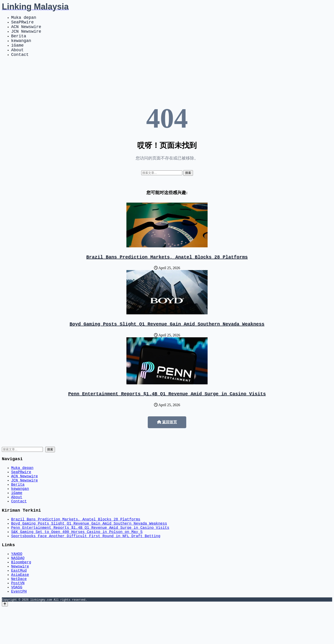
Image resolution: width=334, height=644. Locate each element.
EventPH (19, 627)
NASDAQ (18, 586)
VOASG (17, 622)
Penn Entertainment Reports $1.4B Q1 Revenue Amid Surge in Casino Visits (167, 405)
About (17, 57)
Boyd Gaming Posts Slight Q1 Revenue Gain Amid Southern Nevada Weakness (167, 334)
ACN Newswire (26, 29)
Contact (20, 63)
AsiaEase (20, 606)
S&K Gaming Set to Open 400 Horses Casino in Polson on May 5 (77, 556)
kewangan (21, 46)
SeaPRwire (22, 24)
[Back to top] (5, 640)
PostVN (18, 617)
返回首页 (167, 433)
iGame (17, 51)
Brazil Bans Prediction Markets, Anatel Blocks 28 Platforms (167, 266)
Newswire (20, 596)
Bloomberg (21, 591)
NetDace (19, 612)
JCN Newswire (26, 35)
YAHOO (17, 581)
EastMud (19, 601)
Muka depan (24, 18)
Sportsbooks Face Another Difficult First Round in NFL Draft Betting (86, 561)
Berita (19, 40)
